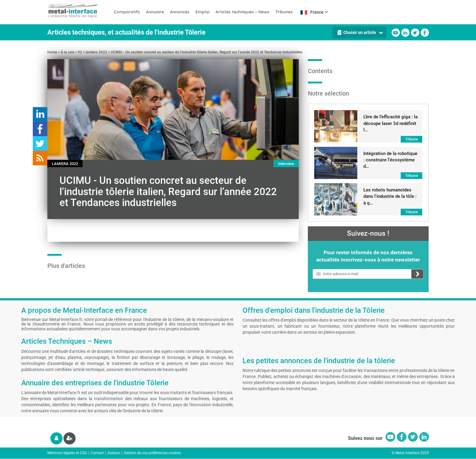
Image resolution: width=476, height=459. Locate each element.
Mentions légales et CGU (67, 453)
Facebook (425, 33)
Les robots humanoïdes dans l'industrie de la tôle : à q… (390, 196)
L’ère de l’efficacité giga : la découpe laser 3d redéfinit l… (391, 123)
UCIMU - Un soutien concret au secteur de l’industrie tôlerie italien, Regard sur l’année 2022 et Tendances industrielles (207, 52)
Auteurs (114, 453)
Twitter (415, 33)
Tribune (411, 139)
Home (52, 52)
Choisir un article (360, 32)
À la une (67, 52)
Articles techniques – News (242, 12)
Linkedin (405, 33)
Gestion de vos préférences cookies (152, 453)
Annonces (180, 12)
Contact (97, 453)
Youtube (396, 33)
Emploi (202, 12)
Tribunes (284, 12)
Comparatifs (127, 12)
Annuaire (155, 12)
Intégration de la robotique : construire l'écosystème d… (390, 160)
